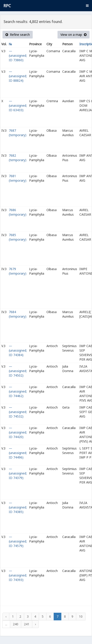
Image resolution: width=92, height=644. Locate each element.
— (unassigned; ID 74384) (18, 350)
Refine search (18, 35)
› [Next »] (35, 624)
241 (27, 624)
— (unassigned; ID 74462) (18, 391)
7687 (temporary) (18, 133)
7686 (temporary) (18, 212)
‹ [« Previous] (6, 616)
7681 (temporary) (18, 178)
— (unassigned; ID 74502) (18, 371)
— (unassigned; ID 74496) (18, 453)
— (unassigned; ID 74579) (18, 541)
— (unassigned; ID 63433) (18, 105)
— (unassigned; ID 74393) (18, 575)
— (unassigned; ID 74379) (18, 473)
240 (16, 624)
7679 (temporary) (18, 271)
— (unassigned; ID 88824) (18, 76)
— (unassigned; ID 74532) (18, 412)
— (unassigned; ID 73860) (18, 55)
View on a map (74, 35)
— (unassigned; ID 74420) (18, 432)
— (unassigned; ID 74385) (18, 507)
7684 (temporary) (18, 314)
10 (81, 616)
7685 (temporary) (18, 237)
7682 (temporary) (18, 158)
